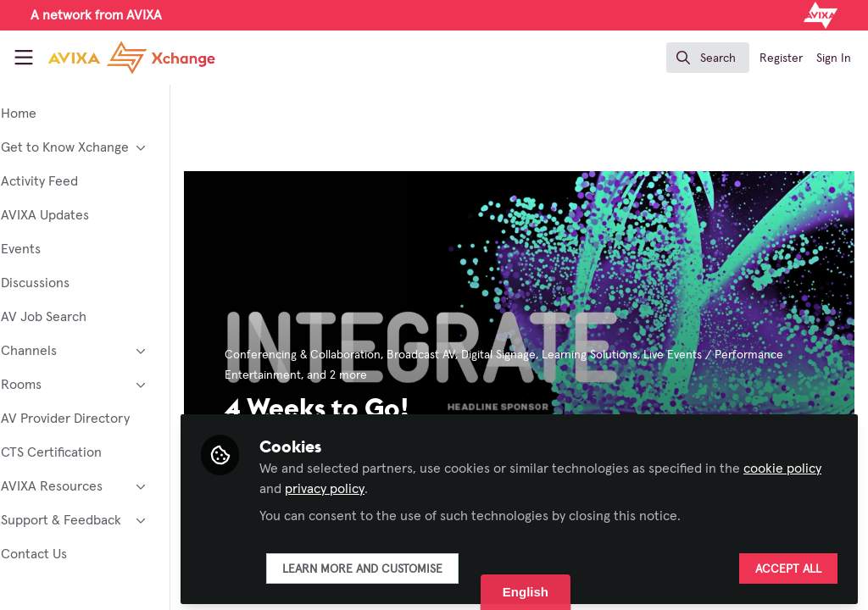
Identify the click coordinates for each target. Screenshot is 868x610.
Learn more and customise (409, 565)
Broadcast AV (467, 355)
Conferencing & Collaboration (349, 355)
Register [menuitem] (781, 58)
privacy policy (409, 485)
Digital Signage (545, 355)
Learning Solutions (636, 355)
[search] (708, 58)
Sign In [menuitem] (834, 58)
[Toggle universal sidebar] (24, 58)
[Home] (112, 58)
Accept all (788, 565)
